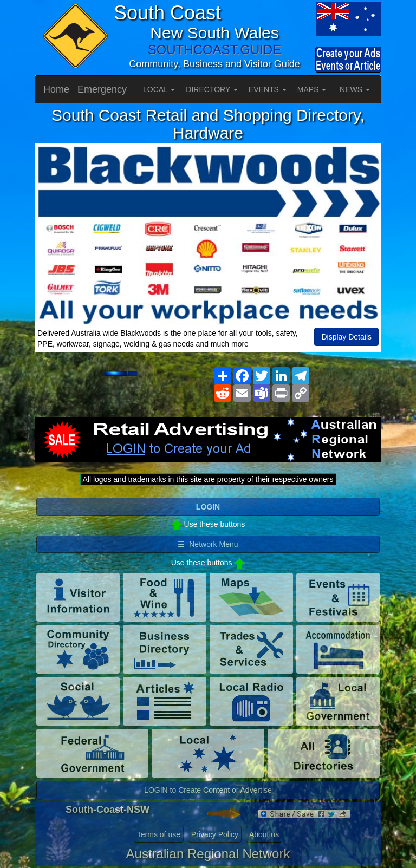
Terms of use (159, 834)
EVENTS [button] (268, 89)
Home (56, 89)
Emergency (102, 89)
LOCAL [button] (159, 89)
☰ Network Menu (208, 544)
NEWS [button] (355, 89)
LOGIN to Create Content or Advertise (208, 790)
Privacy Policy (215, 834)
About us (264, 834)
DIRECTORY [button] (212, 89)
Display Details (346, 337)
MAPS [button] (312, 89)
